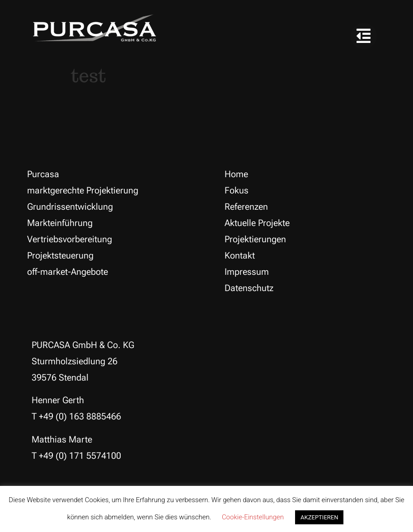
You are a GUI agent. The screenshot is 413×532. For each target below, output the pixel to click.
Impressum (247, 272)
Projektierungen (255, 239)
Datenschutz (249, 288)
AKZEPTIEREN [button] (319, 517)
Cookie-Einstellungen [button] (253, 517)
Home (236, 174)
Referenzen (246, 207)
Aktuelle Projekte (257, 223)
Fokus (237, 190)
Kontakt (240, 255)
